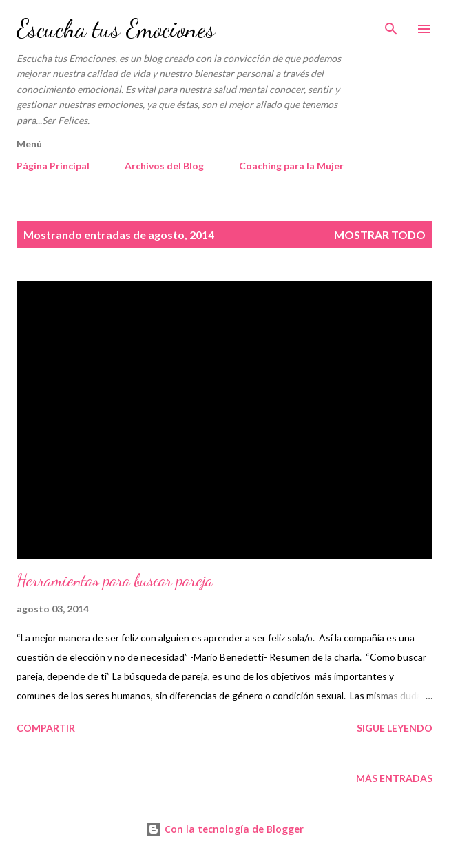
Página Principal (53, 166)
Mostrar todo (380, 235)
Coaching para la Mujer (291, 166)
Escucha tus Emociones (116, 29)
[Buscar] (391, 25)
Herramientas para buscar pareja (115, 580)
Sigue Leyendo (395, 728)
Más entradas (394, 778)
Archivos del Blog (164, 166)
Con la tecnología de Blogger (224, 829)
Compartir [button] (46, 728)
